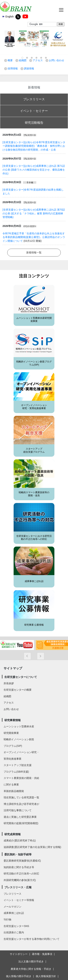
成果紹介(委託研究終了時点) (20, 840)
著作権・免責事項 (42, 954)
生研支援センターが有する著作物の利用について (32, 939)
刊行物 (7, 920)
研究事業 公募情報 (34, 625)
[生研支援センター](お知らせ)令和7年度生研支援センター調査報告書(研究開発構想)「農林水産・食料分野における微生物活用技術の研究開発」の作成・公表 (34, 146)
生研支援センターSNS (16, 926)
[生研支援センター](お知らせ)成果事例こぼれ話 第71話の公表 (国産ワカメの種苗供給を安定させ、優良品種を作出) (34, 170)
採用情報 (13, 68)
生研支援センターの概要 (18, 690)
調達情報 (29, 68)
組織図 (23, 60)
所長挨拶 (9, 683)
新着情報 (34, 87)
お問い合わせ (57, 60)
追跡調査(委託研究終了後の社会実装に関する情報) (32, 847)
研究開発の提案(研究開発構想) (21, 823)
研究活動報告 (34, 123)
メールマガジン (13, 907)
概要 (10, 60)
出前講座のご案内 (14, 932)
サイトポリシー (19, 954)
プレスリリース (34, 99)
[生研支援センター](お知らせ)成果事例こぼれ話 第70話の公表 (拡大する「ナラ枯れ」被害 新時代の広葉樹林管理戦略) (34, 213)
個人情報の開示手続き (19, 976)
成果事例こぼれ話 (34, 581)
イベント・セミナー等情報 (19, 900)
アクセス (38, 60)
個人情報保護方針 (46, 976)
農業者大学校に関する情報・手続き (31, 969)
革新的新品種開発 (14, 791)
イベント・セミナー (34, 111)
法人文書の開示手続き (31, 961)
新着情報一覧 (34, 252)
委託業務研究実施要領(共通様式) (22, 861)
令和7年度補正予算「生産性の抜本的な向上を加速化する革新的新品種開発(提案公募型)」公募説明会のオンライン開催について (34, 237)
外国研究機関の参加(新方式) (20, 880)
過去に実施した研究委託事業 (20, 817)
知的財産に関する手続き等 (19, 867)
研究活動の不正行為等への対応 (21, 874)
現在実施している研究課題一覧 (21, 797)
